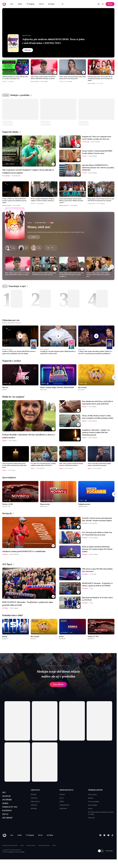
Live (12, 4)
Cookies (22, 851)
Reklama (91, 798)
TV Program (31, 4)
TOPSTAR (34, 798)
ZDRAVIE (34, 805)
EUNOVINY (63, 809)
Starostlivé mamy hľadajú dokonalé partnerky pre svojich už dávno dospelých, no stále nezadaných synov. (56, 232)
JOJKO (6, 806)
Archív (20, 4)
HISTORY (34, 809)
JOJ (4, 793)
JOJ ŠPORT (8, 801)
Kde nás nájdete (93, 805)
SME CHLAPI (35, 802)
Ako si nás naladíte (94, 802)
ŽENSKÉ (34, 795)
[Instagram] (104, 840)
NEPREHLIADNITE (95, 790)
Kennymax (11, 857)
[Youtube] (108, 840)
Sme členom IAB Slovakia (44, 851)
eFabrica (22, 857)
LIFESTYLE (35, 790)
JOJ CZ (6, 818)
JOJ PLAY (7, 797)
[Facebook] (100, 840)
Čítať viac (28, 50)
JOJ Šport (51, 4)
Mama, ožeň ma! (39, 227)
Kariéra (90, 809)
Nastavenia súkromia (31, 851)
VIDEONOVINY (65, 805)
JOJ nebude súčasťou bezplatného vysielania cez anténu (101, 813)
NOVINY (62, 795)
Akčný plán (91, 818)
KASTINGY (8, 814)
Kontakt (54, 851)
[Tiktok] (112, 840)
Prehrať (58, 684)
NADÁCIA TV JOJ (12, 810)
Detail (34, 237)
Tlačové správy (92, 795)
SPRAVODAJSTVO (66, 790)
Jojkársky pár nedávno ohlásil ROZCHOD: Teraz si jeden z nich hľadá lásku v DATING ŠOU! (53, 41)
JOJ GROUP (9, 823)
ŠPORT (62, 802)
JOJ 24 (41, 4)
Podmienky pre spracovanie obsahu (10, 851)
